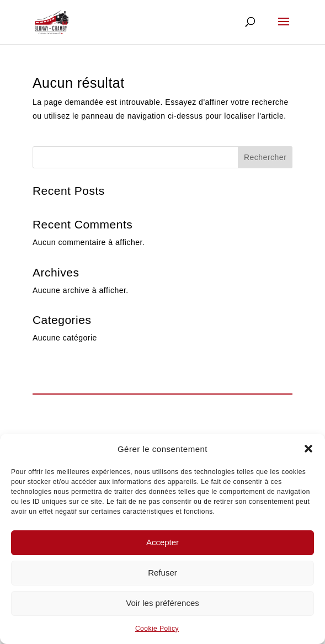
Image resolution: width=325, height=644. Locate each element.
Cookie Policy (157, 629)
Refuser (162, 573)
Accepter (162, 542)
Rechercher (265, 157)
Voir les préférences (162, 603)
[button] (308, 449)
